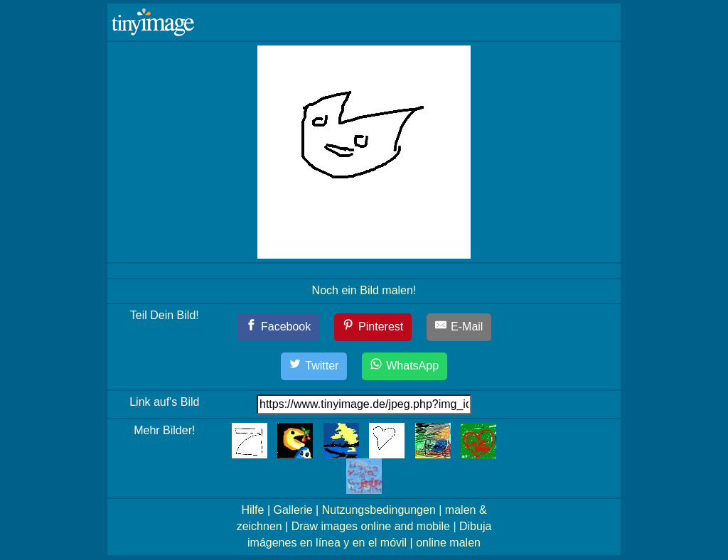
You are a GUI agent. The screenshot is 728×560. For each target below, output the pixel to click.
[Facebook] (278, 327)
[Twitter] (314, 366)
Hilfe (252, 510)
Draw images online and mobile (371, 526)
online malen (448, 543)
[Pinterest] (373, 327)
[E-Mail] (459, 327)
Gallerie (293, 510)
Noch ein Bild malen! (364, 290)
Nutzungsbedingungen (379, 510)
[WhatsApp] (405, 366)
